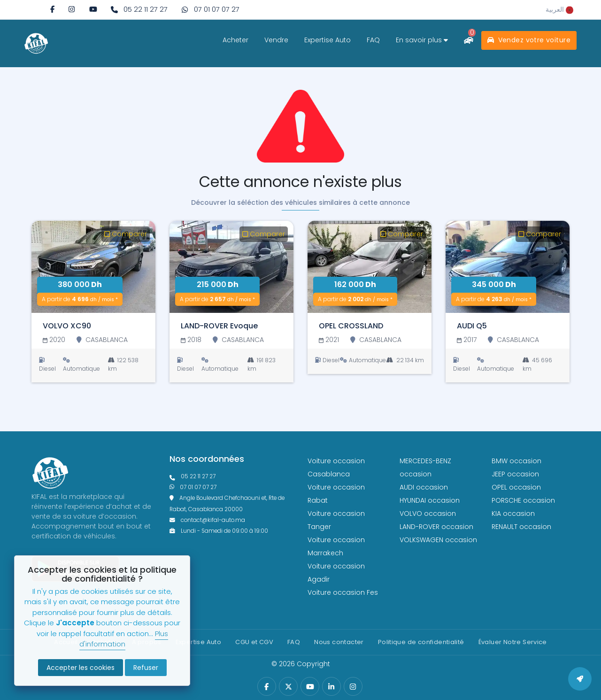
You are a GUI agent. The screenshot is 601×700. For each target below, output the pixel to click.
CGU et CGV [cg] (254, 642)
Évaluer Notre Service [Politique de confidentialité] (513, 642)
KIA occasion (513, 513)
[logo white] (36, 43)
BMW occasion (516, 461)
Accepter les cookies (81, 668)
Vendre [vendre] (276, 40)
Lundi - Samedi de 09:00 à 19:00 (219, 531)
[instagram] (72, 9)
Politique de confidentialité (421, 642)
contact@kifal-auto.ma (207, 520)
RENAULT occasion (521, 527)
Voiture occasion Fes (343, 592)
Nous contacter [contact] (339, 642)
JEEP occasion (515, 474)
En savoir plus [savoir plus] (422, 40)
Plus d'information (124, 639)
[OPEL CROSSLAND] (370, 267)
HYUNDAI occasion (430, 500)
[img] (72, 9)
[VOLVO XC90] (93, 267)
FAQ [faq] (373, 40)
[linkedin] (331, 687)
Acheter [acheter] (235, 40)
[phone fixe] (139, 10)
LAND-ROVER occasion (436, 527)
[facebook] (52, 9)
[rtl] (559, 9)
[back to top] (580, 679)
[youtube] (93, 9)
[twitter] (289, 687)
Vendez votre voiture (529, 40)
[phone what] (210, 10)
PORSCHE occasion (523, 500)
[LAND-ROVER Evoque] (231, 267)
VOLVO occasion (428, 513)
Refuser (146, 668)
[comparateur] (469, 40)
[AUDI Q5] (508, 267)
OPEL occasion (516, 487)
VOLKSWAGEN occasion (438, 540)
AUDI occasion (424, 487)
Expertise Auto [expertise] (327, 40)
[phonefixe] (231, 477)
